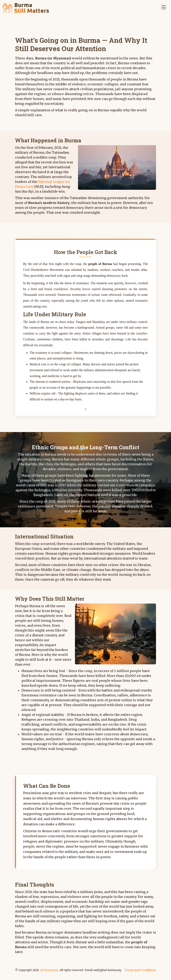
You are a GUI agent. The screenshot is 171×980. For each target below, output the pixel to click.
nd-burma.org (49, 970)
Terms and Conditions (140, 970)
